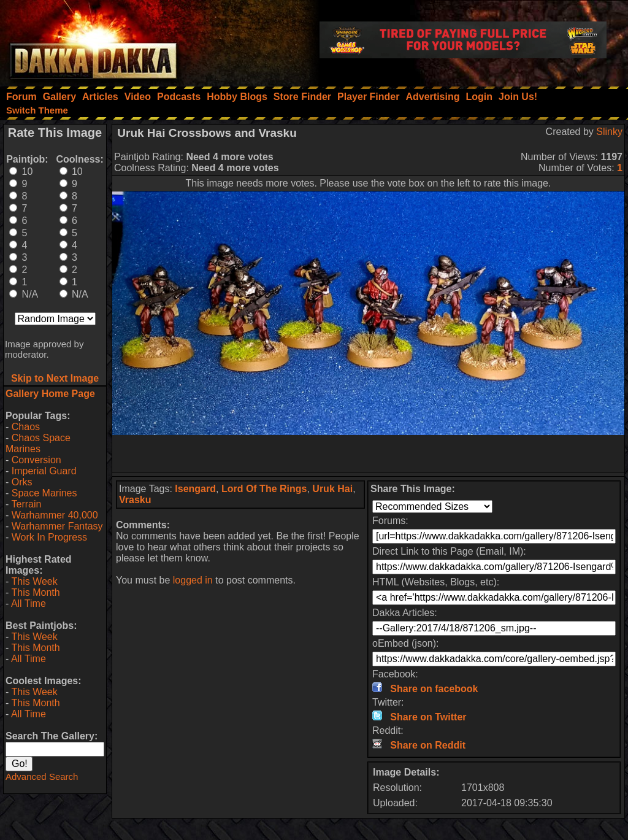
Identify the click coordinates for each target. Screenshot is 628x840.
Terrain (26, 504)
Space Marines (44, 493)
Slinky (609, 132)
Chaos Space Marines (38, 443)
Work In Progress (49, 537)
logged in (193, 580)
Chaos (26, 427)
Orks (22, 482)
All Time (29, 603)
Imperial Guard (44, 471)
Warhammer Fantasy (57, 526)
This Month (35, 592)
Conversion (36, 460)
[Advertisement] (369, 453)
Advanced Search (42, 776)
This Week (34, 581)
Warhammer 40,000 (55, 515)
